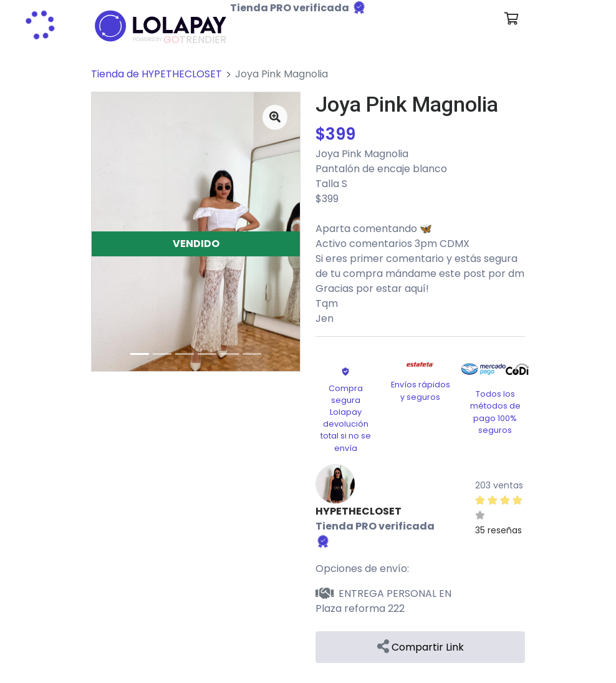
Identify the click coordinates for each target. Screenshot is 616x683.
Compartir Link (421, 647)
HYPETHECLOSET (359, 511)
